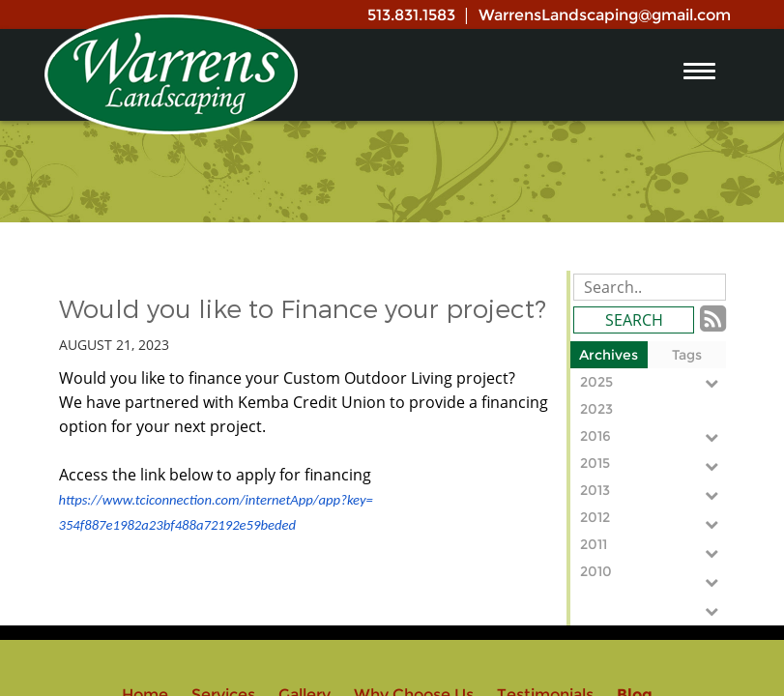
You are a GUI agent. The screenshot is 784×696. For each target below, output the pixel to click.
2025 (653, 382)
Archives (609, 355)
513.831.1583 (411, 15)
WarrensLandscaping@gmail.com (605, 15)
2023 (653, 411)
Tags (687, 355)
